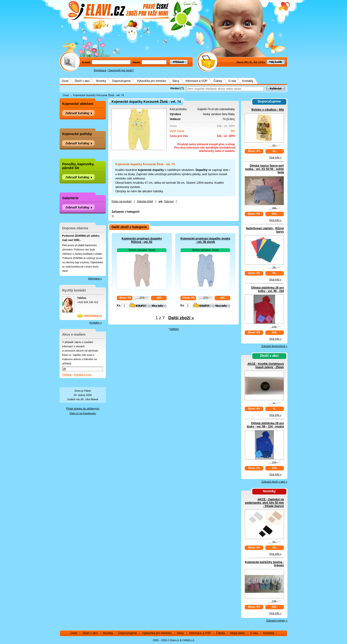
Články (218, 81)
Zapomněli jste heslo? (121, 70)
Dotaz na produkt (122, 201)
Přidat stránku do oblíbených (83, 409)
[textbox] (225, 89)
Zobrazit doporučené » (274, 346)
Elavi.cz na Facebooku (83, 413)
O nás (232, 81)
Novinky (101, 81)
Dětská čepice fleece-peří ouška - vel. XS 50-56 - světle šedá (265, 169)
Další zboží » (181, 318)
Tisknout (169, 201)
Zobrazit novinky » (277, 620)
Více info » (275, 157)
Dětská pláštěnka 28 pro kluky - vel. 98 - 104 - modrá (265, 425)
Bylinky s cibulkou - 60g (268, 110)
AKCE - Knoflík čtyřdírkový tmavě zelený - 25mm (266, 366)
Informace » (95, 278)
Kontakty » (96, 323)
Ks (119, 306)
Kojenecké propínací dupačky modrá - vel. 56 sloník (205, 240)
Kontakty (248, 81)
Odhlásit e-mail (82, 375)
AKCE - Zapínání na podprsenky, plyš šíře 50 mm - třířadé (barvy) (264, 503)
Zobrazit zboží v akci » (274, 482)
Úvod (65, 81)
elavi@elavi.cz (93, 315)
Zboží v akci (82, 81)
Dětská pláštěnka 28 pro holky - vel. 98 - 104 (268, 289)
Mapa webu (238, 633)
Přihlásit (67, 375)
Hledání (175, 88)
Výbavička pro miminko (152, 81)
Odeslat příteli (145, 201)
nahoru (174, 329)
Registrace (100, 70)
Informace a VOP (197, 81)
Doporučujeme (122, 81)
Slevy (176, 81)
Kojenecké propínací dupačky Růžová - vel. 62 (142, 240)
